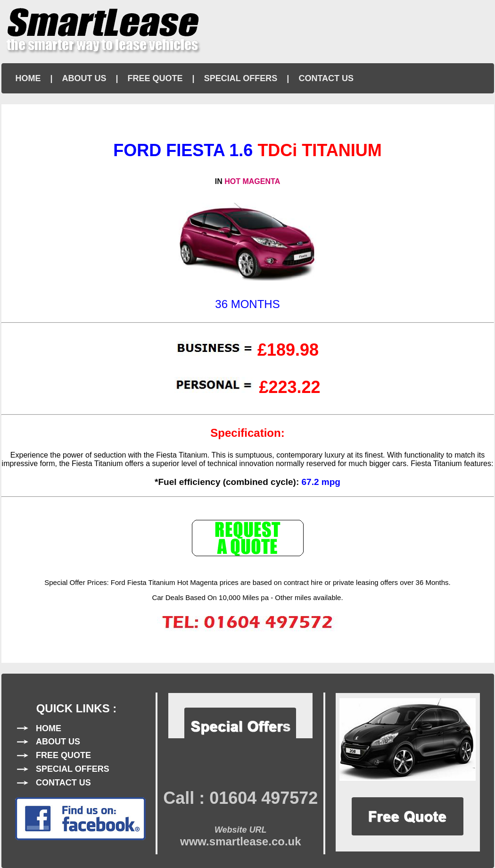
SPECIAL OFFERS (241, 78)
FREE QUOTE (155, 78)
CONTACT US (326, 78)
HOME (28, 78)
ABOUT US (84, 78)
